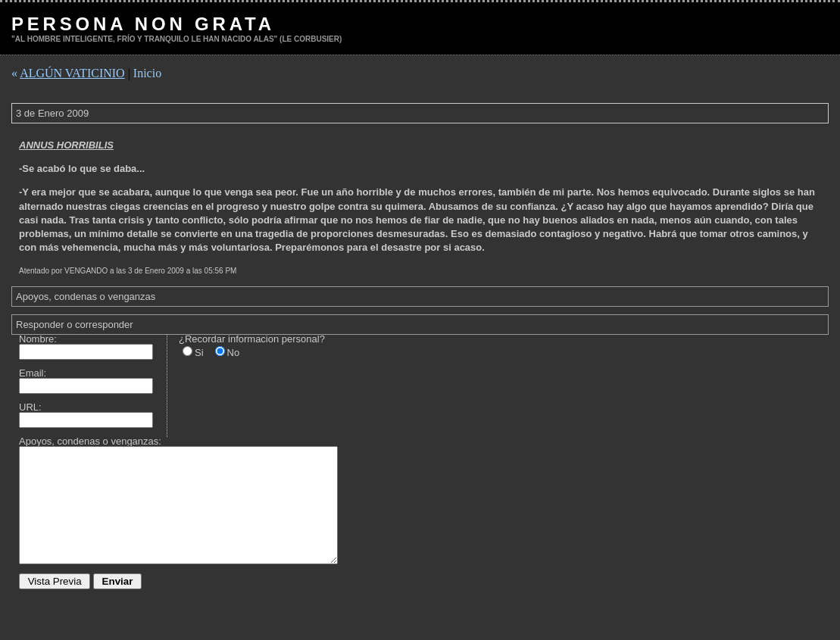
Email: (33, 373)
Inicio (147, 73)
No (234, 353)
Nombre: (38, 339)
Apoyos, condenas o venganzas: (90, 441)
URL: (30, 407)
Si (199, 353)
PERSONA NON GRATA (143, 24)
